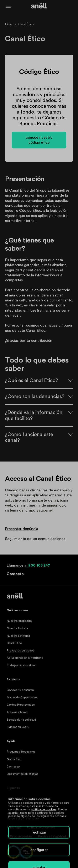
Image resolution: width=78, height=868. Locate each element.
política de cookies (44, 858)
